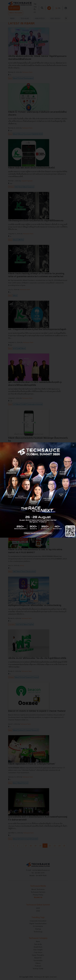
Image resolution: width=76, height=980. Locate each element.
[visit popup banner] (38, 490)
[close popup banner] (73, 445)
